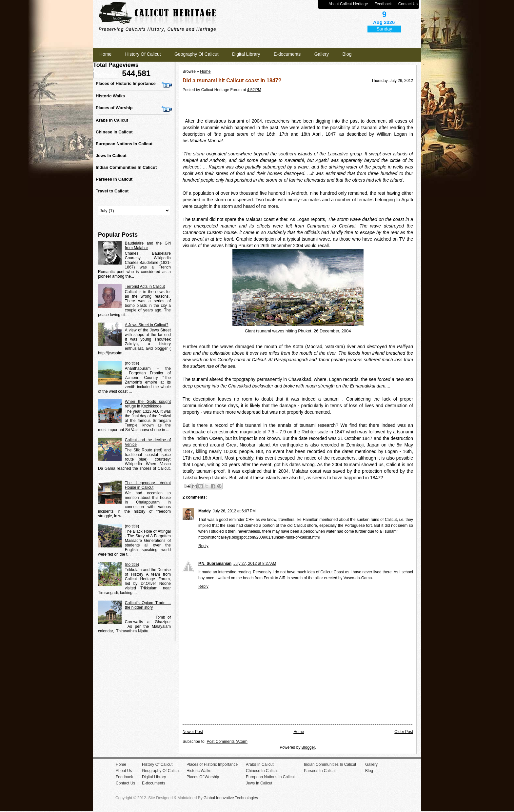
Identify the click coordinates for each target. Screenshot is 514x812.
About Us (124, 771)
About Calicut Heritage (348, 4)
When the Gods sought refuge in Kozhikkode (148, 404)
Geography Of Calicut (197, 54)
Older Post (404, 732)
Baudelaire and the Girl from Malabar (148, 246)
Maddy (205, 511)
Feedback (383, 4)
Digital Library (246, 54)
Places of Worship (114, 108)
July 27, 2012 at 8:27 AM (255, 564)
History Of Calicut (143, 54)
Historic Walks (110, 96)
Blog (347, 54)
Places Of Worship (203, 777)
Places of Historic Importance (126, 83)
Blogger (308, 747)
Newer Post (193, 732)
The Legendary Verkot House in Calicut (148, 485)
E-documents (287, 54)
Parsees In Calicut (114, 179)
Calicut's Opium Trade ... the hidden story (148, 605)
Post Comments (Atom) (227, 742)
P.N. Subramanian (215, 564)
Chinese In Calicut (114, 132)
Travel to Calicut (112, 191)
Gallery (322, 54)
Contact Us (408, 4)
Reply (203, 546)
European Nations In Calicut (124, 144)
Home (105, 54)
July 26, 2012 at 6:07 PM (234, 511)
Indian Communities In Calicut (126, 167)
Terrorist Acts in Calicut (145, 287)
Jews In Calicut (111, 156)
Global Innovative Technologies (231, 798)
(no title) (132, 363)
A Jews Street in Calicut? (147, 325)
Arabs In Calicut (112, 120)
